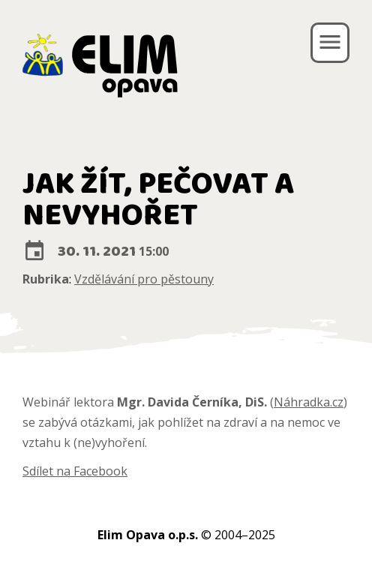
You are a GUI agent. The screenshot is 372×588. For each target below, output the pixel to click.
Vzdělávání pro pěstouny (144, 279)
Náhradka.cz (309, 402)
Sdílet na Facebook (75, 471)
